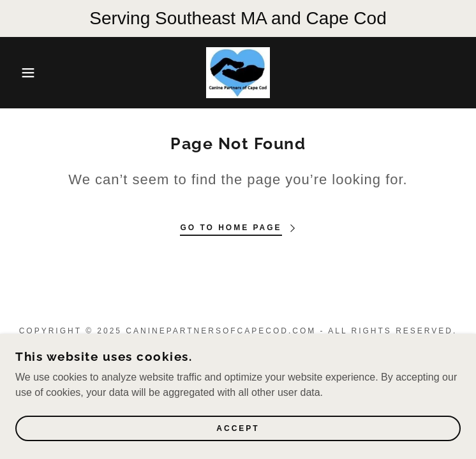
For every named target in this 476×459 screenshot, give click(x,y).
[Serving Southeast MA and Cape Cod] (238, 18)
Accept (238, 428)
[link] (238, 73)
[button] (31, 73)
